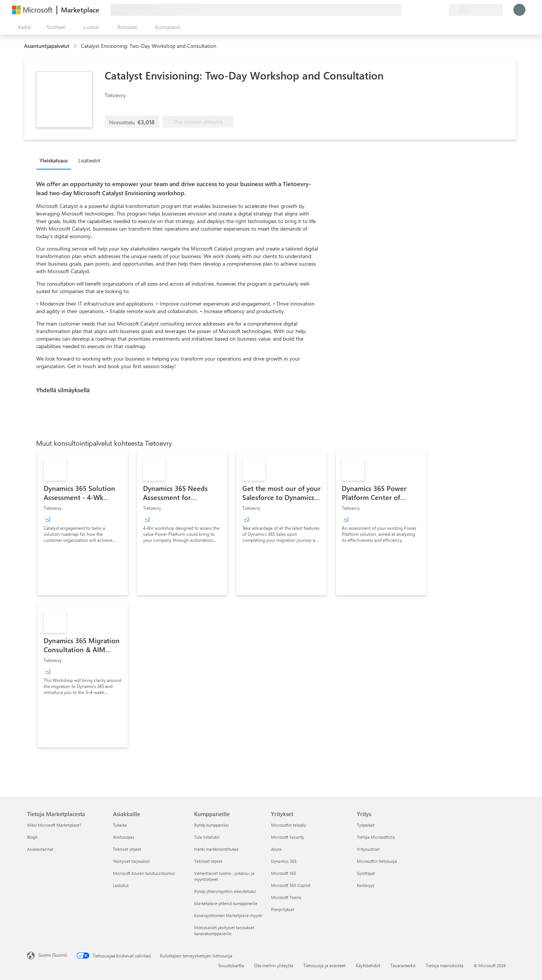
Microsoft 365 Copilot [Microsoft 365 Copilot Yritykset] (291, 885)
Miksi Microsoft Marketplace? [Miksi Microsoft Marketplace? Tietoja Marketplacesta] (54, 825)
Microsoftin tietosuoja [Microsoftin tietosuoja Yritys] (377, 861)
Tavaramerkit (403, 965)
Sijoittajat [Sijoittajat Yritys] (366, 873)
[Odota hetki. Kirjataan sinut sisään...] (519, 10)
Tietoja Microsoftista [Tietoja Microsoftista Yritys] (376, 837)
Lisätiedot (89, 160)
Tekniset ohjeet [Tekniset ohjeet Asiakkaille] (127, 849)
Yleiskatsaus (54, 160)
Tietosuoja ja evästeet (324, 965)
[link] (83, 524)
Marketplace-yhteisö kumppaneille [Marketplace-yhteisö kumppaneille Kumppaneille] (226, 903)
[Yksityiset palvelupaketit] (443, 10)
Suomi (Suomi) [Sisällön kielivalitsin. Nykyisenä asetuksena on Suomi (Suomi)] (53, 955)
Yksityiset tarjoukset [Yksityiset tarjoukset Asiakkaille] (131, 861)
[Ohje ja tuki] (425, 10)
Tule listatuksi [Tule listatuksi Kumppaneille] (207, 837)
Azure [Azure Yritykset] (276, 849)
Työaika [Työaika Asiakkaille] (120, 825)
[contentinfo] (76, 46)
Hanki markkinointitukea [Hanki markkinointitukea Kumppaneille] (216, 849)
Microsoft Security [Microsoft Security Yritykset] (288, 837)
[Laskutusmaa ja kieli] (476, 10)
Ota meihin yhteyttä (274, 965)
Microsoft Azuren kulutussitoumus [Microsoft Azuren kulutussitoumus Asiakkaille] (144, 873)
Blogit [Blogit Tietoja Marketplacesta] (32, 837)
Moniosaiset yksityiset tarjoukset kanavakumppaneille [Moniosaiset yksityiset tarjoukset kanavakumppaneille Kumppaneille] (224, 930)
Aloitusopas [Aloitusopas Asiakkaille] (124, 837)
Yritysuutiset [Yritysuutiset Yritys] (368, 849)
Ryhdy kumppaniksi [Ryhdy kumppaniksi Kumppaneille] (212, 825)
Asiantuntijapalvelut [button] (47, 46)
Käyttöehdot (368, 965)
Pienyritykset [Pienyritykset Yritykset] (283, 909)
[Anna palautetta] (416, 10)
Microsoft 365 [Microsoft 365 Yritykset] (284, 873)
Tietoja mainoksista (445, 965)
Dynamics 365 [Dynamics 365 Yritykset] (284, 861)
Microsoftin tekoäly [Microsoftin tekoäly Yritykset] (289, 825)
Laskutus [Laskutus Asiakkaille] (121, 885)
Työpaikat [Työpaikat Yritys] (366, 825)
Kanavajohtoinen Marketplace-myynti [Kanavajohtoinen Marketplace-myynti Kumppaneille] (228, 915)
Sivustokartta (231, 965)
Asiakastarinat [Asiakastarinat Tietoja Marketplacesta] (40, 849)
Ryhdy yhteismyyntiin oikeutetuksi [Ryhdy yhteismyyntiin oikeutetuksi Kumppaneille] (225, 891)
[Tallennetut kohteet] (434, 10)
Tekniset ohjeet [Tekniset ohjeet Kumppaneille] (208, 861)
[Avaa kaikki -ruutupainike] (23, 27)
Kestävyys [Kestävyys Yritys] (366, 885)
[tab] (56, 160)
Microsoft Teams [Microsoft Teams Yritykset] (286, 897)
